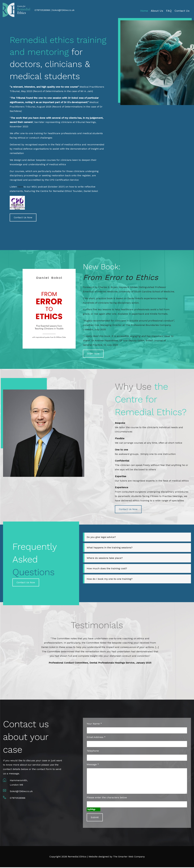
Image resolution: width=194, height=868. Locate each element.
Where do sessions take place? (105, 558)
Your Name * (94, 724)
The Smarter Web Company (129, 857)
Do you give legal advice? (101, 538)
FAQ (169, 11)
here (20, 187)
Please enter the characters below (107, 798)
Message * (93, 765)
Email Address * (96, 738)
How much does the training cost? (107, 569)
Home (144, 11)
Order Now (93, 354)
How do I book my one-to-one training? (110, 579)
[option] (100, 651)
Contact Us (182, 11)
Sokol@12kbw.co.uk (64, 10)
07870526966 (18, 799)
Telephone (93, 751)
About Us (157, 11)
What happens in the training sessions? (110, 548)
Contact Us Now (23, 218)
